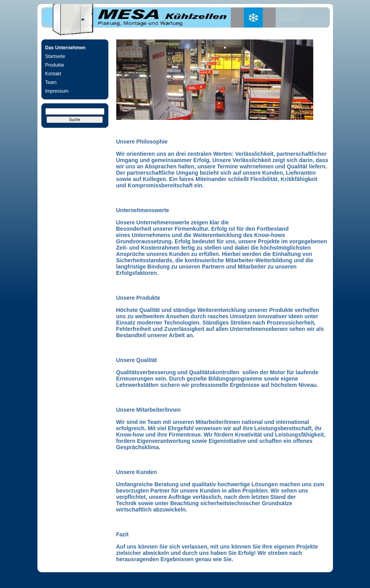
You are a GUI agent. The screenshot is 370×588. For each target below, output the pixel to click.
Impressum (57, 91)
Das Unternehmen (66, 48)
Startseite (55, 56)
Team (51, 82)
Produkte (55, 65)
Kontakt (53, 74)
